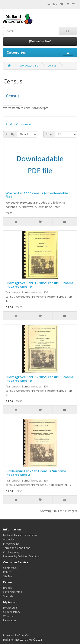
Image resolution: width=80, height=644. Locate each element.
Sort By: (10, 134)
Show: (49, 134)
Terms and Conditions (17, 548)
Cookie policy (11, 552)
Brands (8, 588)
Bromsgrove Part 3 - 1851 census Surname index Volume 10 (40, 379)
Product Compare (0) (19, 124)
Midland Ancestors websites (20, 535)
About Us (9, 539)
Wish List (8, 616)
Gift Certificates (12, 592)
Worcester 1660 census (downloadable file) (37, 195)
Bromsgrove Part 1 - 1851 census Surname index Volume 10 (40, 285)
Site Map (8, 576)
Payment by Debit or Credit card (23, 556)
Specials (8, 596)
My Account (10, 608)
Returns (8, 572)
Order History (12, 612)
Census (52, 66)
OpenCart (24, 635)
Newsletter (10, 620)
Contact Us (10, 568)
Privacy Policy (11, 544)
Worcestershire (29, 66)
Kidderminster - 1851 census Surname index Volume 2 (36, 473)
